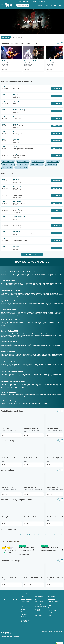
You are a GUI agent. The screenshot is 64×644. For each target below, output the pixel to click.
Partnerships (24, 614)
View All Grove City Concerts (21, 168)
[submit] (27, 5)
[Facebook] (4, 600)
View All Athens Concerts (23, 164)
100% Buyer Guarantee (26, 599)
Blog (22, 607)
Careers (23, 609)
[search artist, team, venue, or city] (23, 5)
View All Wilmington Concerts (8, 164)
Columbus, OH (6, 37)
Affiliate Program (25, 612)
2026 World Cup (52, 597)
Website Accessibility (39, 613)
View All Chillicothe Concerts (38, 161)
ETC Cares (24, 604)
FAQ (36, 599)
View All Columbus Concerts (8, 161)
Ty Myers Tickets (52, 615)
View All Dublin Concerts (7, 168)
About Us (23, 597)
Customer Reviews (25, 602)
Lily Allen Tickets (52, 599)
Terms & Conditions (39, 602)
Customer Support (39, 597)
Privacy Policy (38, 604)
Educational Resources (40, 618)
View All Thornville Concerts (37, 164)
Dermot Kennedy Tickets (53, 608)
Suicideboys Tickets (52, 610)
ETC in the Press (25, 624)
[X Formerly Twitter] (7, 600)
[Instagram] (11, 600)
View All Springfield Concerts (53, 161)
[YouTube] (14, 600)
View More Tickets (32, 254)
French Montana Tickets (53, 618)
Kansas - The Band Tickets (52, 605)
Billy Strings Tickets (52, 613)
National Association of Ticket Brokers (26, 621)
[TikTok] (17, 600)
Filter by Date (17, 37)
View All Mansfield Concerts (23, 161)
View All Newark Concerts (51, 164)
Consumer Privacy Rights (40, 607)
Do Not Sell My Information (38, 610)
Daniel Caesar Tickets (53, 602)
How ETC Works (38, 615)
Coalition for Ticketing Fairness (26, 617)
